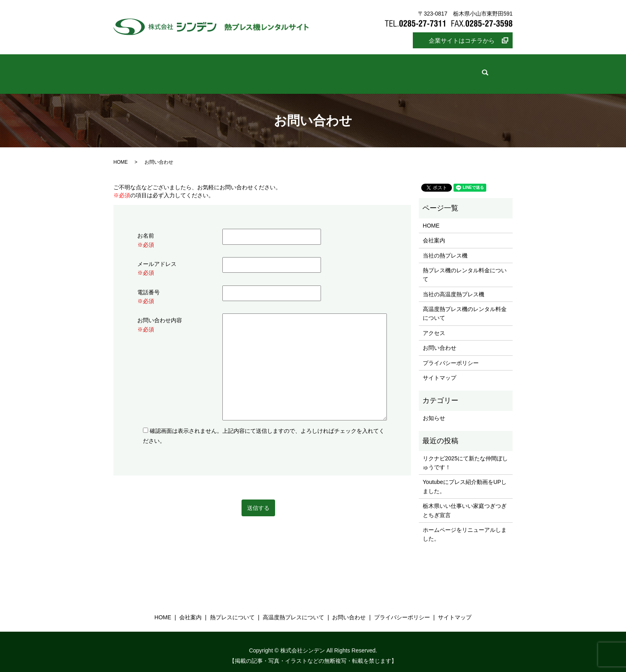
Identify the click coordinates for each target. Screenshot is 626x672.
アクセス (434, 325)
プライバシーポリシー (451, 355)
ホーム (166, 70)
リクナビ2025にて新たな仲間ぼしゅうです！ (465, 455)
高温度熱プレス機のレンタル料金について (465, 305)
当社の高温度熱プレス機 (454, 286)
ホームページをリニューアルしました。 (465, 526)
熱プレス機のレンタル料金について (465, 267)
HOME (121, 154)
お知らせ (434, 410)
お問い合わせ (417, 70)
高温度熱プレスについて (345, 70)
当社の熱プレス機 (445, 247)
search (463, 70)
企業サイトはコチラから (462, 41)
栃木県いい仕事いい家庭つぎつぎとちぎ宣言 (465, 502)
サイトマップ (440, 370)
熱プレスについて (266, 70)
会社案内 (209, 70)
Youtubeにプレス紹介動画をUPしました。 (465, 478)
